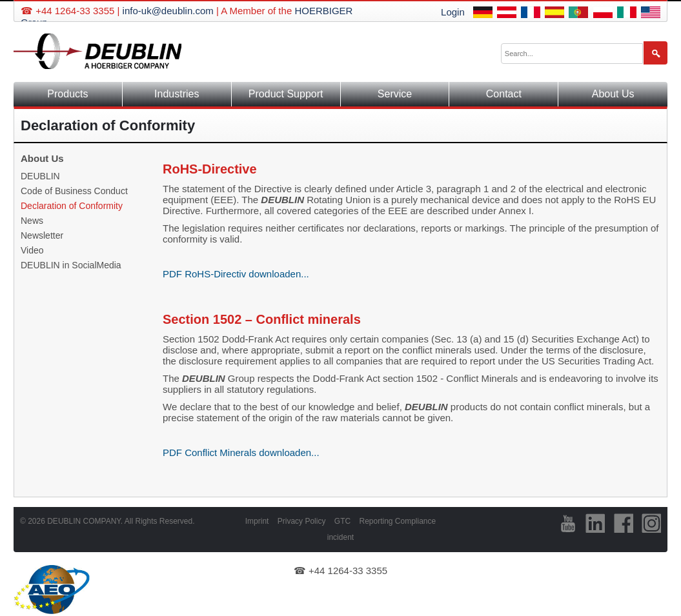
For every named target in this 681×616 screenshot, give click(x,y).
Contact (504, 94)
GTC (342, 521)
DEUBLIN (40, 176)
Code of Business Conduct (74, 191)
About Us (613, 94)
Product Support (286, 94)
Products (67, 94)
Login (453, 12)
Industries (177, 94)
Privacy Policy (302, 521)
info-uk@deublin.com (168, 11)
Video (32, 250)
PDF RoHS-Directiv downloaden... (236, 274)
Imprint (257, 521)
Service (395, 94)
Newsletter (42, 235)
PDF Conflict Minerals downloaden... (241, 452)
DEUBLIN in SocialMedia (71, 265)
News (32, 221)
